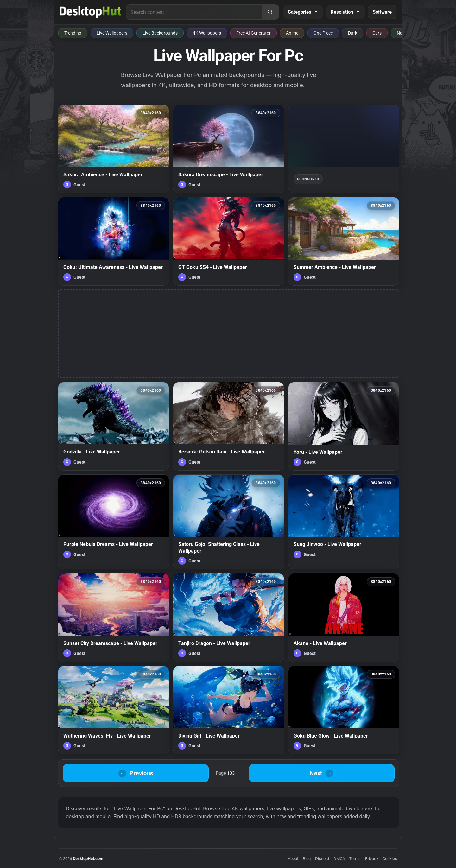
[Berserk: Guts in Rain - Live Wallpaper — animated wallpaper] (228, 426)
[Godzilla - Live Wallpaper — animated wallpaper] (114, 426)
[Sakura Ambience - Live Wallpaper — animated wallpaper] (114, 149)
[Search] (270, 12)
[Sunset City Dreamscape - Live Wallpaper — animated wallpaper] (114, 618)
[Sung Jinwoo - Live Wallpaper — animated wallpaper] (344, 522)
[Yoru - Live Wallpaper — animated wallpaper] (344, 426)
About (293, 859)
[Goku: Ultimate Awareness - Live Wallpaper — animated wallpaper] (114, 241)
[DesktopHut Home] (90, 12)
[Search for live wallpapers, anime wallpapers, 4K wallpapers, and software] (194, 12)
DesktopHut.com (88, 859)
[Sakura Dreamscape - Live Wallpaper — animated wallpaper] (228, 149)
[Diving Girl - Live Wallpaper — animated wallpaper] (228, 710)
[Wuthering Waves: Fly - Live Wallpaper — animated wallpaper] (114, 710)
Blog (307, 859)
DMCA (339, 859)
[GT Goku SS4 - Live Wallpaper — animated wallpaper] (228, 241)
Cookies (390, 859)
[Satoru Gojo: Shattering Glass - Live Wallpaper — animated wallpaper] (228, 522)
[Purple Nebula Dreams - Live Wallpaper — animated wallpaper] (114, 522)
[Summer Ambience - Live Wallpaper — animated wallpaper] (344, 241)
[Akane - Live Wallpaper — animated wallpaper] (344, 618)
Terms (355, 859)
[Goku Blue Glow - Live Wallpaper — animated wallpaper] (344, 710)
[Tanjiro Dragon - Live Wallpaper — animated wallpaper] (228, 618)
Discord (322, 859)
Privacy (372, 859)
